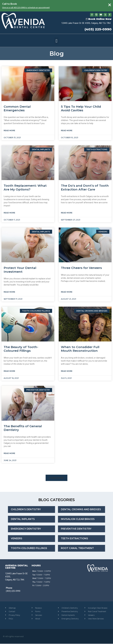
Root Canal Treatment (77, 549)
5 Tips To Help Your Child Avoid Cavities (81, 109)
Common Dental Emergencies (17, 109)
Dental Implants (23, 520)
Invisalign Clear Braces (78, 520)
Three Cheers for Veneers (81, 268)
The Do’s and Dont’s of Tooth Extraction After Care (85, 188)
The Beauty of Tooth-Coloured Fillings (21, 349)
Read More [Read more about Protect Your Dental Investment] (9, 292)
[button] (56, 41)
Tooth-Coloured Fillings (29, 549)
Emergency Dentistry (26, 529)
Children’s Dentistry (26, 510)
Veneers (17, 539)
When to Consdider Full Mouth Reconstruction (80, 349)
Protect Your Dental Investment (20, 270)
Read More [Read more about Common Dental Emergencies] (9, 131)
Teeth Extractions (74, 539)
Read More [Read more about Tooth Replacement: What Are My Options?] (9, 213)
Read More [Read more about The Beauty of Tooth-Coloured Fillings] (9, 371)
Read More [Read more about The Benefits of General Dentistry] (9, 454)
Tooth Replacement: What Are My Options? (25, 188)
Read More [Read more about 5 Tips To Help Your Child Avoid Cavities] (67, 131)
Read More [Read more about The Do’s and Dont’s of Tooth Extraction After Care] (67, 213)
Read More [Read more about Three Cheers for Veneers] (67, 292)
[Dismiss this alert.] (109, 5)
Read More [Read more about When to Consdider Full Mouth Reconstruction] (67, 371)
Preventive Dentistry (76, 529)
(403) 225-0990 (98, 30)
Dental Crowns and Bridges (81, 510)
